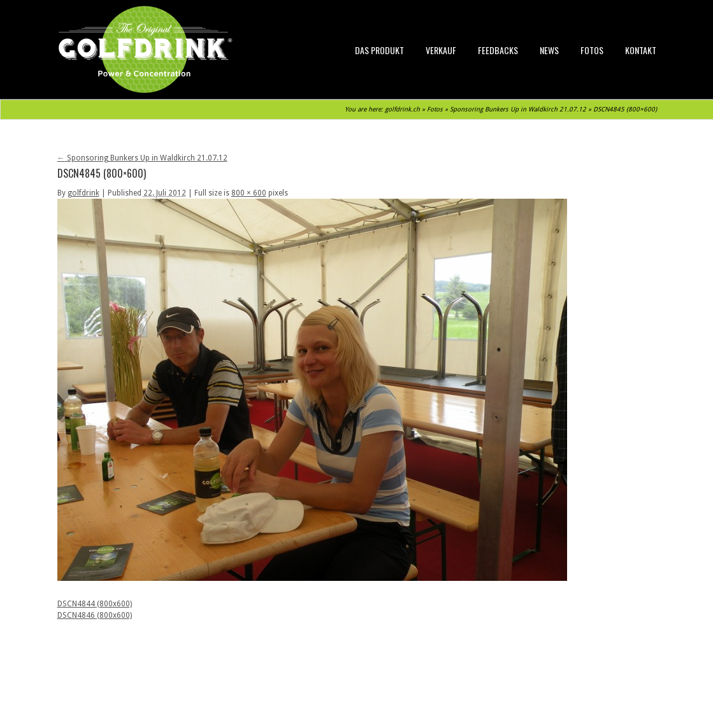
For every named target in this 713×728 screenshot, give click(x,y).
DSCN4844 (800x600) (95, 604)
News (549, 50)
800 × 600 (249, 193)
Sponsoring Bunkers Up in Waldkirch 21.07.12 (518, 109)
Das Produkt (379, 50)
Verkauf (441, 50)
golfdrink (83, 193)
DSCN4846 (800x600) (95, 615)
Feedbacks (498, 50)
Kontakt (641, 50)
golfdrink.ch (402, 109)
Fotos (592, 50)
